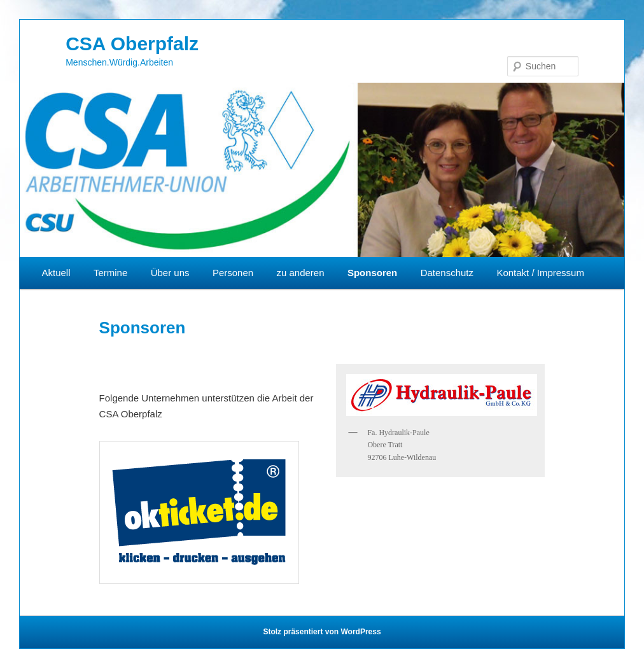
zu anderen (300, 273)
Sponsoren (372, 273)
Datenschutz (447, 273)
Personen (233, 273)
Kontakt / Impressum (540, 273)
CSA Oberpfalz (132, 44)
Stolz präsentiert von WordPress (322, 632)
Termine (110, 273)
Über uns (170, 273)
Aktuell (56, 273)
